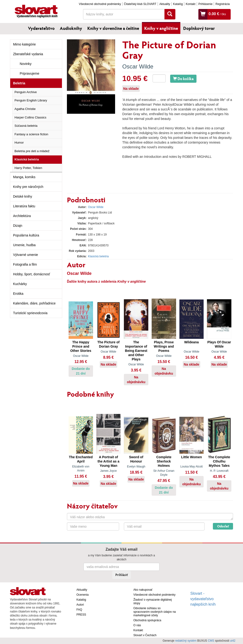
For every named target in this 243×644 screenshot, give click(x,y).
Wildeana (191, 342)
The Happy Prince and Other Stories (81, 346)
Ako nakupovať (143, 590)
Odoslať (223, 526)
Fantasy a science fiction (31, 134)
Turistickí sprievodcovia (30, 313)
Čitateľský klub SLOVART (140, 4)
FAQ (79, 610)
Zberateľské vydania (28, 54)
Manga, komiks (24, 177)
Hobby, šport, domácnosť (32, 274)
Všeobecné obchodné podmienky (100, 4)
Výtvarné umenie (26, 255)
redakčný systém (186, 641)
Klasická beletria (27, 159)
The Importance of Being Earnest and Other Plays (136, 351)
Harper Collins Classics (30, 117)
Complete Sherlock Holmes (164, 461)
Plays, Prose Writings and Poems (164, 346)
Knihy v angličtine (161, 28)
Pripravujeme (29, 73)
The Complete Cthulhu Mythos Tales (219, 461)
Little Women (192, 457)
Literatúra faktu (24, 206)
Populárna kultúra (26, 235)
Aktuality (165, 4)
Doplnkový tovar (199, 28)
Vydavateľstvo (41, 28)
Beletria (19, 83)
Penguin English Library (31, 100)
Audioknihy (71, 28)
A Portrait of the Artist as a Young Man (108, 461)
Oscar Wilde (138, 66)
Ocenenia (82, 595)
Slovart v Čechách (145, 635)
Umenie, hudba (24, 245)
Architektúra (22, 216)
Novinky (26, 64)
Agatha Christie (25, 109)
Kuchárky (20, 284)
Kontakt (191, 4)
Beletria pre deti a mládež (32, 151)
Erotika (18, 294)
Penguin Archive (26, 92)
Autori (80, 605)
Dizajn (18, 226)
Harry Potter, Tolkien (28, 168)
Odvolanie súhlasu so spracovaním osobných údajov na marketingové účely (155, 612)
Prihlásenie (205, 4)
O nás (137, 625)
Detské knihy (23, 196)
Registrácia (223, 4)
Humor (19, 143)
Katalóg (178, 4)
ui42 (233, 641)
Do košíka (183, 79)
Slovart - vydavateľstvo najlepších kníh (203, 599)
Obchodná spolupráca (147, 620)
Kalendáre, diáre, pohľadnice (34, 303)
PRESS (81, 615)
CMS (211, 641)
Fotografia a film (25, 264)
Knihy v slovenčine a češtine (113, 28)
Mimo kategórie (24, 44)
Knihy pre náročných (28, 187)
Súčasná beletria (26, 126)
